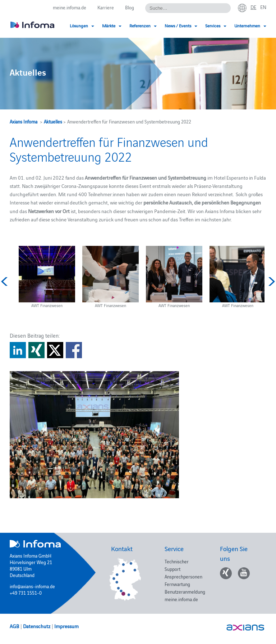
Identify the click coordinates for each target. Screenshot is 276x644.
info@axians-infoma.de (32, 586)
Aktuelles (53, 121)
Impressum (66, 626)
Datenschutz (37, 626)
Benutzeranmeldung (185, 591)
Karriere (106, 7)
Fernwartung (177, 584)
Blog (130, 7)
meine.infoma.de (70, 7)
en (263, 7)
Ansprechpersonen (183, 576)
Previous (5, 282)
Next (271, 282)
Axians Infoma (24, 121)
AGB (14, 626)
